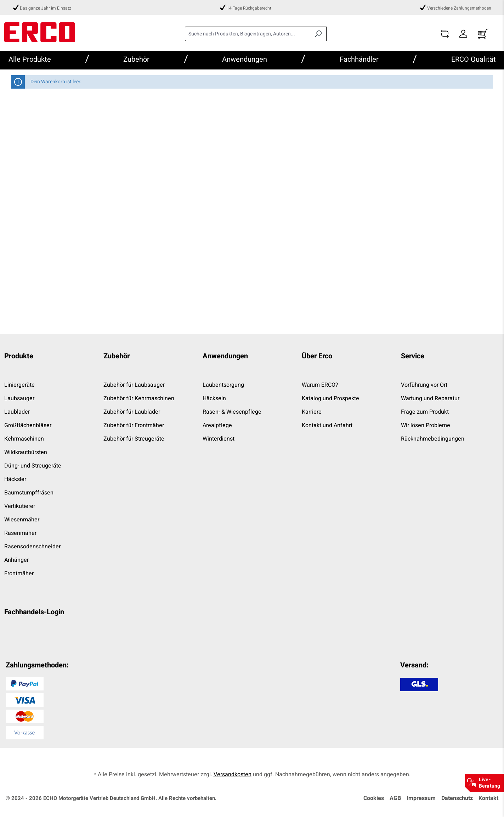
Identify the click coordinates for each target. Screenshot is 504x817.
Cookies (374, 798)
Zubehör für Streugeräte (134, 439)
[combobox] (248, 34)
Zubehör (117, 356)
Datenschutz (457, 798)
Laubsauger (19, 398)
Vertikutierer (20, 506)
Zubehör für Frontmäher (134, 425)
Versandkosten (233, 774)
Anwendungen (225, 356)
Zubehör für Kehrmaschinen (139, 398)
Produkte (19, 356)
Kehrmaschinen (24, 439)
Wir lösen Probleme (426, 425)
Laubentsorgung (223, 385)
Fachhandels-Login (34, 612)
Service (413, 356)
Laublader (17, 412)
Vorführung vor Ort (424, 385)
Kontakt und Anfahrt (327, 425)
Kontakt (488, 798)
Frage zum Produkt (425, 412)
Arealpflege (217, 425)
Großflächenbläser (28, 425)
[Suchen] (318, 34)
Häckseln (214, 398)
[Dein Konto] (463, 34)
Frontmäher (19, 573)
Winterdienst (219, 439)
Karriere (312, 412)
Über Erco (317, 356)
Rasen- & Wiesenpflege (232, 412)
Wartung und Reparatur (430, 398)
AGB (395, 798)
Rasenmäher (20, 533)
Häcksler (15, 479)
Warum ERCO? (320, 385)
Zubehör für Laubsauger (134, 385)
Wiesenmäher (22, 520)
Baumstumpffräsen (29, 493)
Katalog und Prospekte (330, 398)
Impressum (421, 798)
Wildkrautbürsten (26, 452)
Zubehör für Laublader (132, 412)
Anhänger (16, 560)
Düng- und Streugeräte (33, 466)
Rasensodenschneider (32, 547)
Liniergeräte (19, 385)
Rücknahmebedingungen (433, 439)
